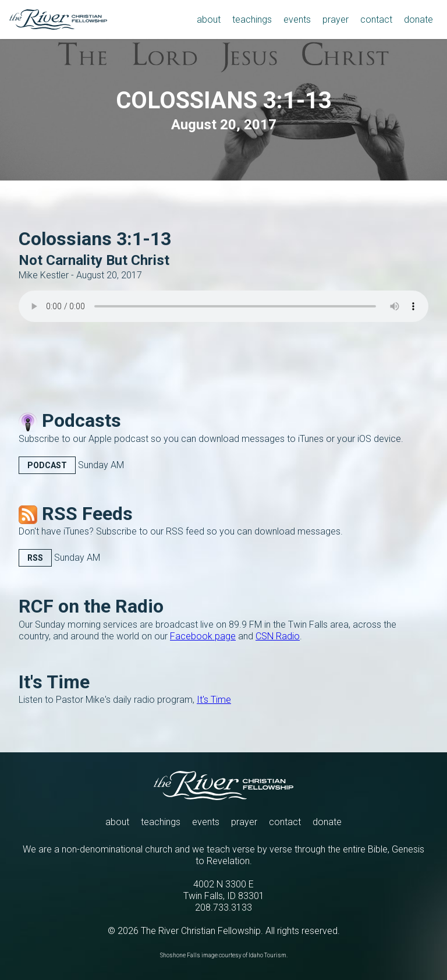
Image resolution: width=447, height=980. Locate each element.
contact (285, 822)
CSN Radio (278, 636)
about (117, 822)
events (206, 822)
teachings (161, 822)
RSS (35, 558)
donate (327, 822)
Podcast (47, 465)
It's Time (214, 700)
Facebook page (203, 636)
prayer (244, 822)
